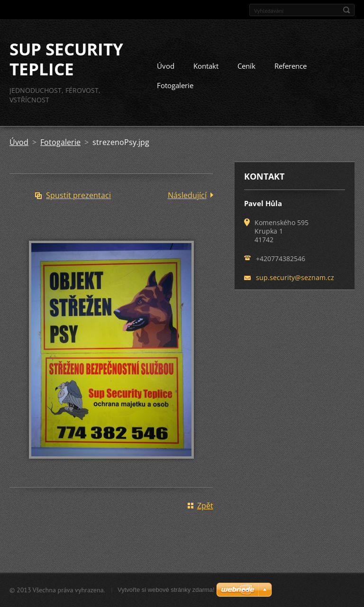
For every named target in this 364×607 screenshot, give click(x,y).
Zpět (205, 506)
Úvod (166, 66)
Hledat (346, 10)
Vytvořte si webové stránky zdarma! (166, 590)
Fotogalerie (175, 85)
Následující (187, 195)
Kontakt (206, 66)
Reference (291, 66)
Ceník (246, 66)
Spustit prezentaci (78, 195)
